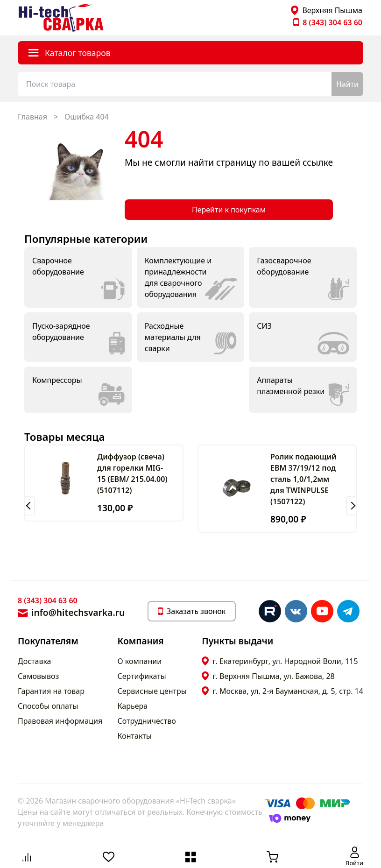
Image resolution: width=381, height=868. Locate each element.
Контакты (135, 736)
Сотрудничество (147, 721)
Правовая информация (60, 721)
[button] (30, 506)
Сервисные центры (152, 691)
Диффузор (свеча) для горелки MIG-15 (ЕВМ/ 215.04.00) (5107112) (132, 473)
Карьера (133, 706)
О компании (140, 661)
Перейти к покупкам (229, 210)
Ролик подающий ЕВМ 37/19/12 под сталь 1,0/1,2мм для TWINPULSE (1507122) (303, 479)
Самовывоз (38, 676)
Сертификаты (142, 676)
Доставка (35, 661)
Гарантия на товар (51, 691)
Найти (347, 84)
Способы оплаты (48, 706)
